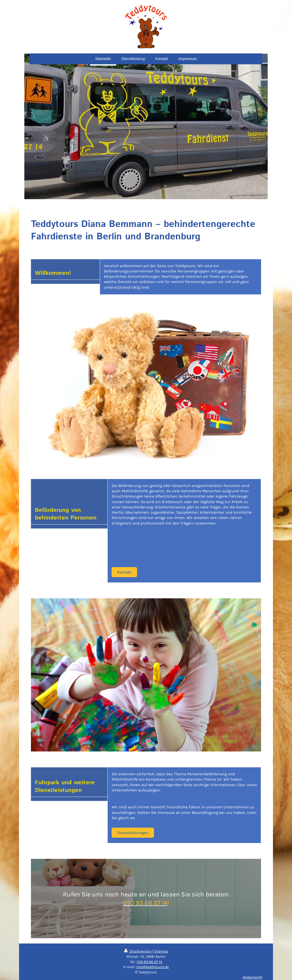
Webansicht (252, 977)
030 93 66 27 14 (149, 962)
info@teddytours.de (152, 967)
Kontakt (124, 572)
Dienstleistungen (133, 833)
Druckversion (138, 951)
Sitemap (161, 951)
